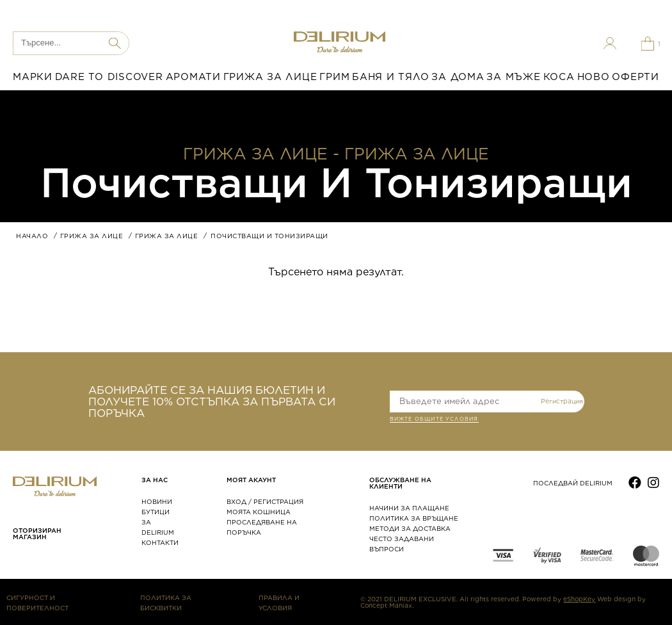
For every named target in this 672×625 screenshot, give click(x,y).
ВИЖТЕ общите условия (434, 420)
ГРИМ (334, 77)
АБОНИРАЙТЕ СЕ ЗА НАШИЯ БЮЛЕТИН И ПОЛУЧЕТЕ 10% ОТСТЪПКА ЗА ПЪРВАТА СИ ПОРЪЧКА (212, 402)
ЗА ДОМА (458, 77)
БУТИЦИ (156, 512)
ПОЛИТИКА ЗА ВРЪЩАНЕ (414, 518)
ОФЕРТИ (636, 77)
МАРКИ (33, 77)
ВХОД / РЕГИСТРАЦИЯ (265, 501)
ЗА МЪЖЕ (513, 77)
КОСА (559, 77)
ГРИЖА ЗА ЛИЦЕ (270, 77)
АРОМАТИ (193, 77)
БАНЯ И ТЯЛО (390, 77)
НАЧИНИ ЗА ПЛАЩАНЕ (409, 508)
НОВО (594, 77)
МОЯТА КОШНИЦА (259, 512)
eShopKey (579, 599)
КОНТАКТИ (160, 542)
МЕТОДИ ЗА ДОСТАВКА (410, 528)
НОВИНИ (157, 501)
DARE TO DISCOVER (109, 77)
